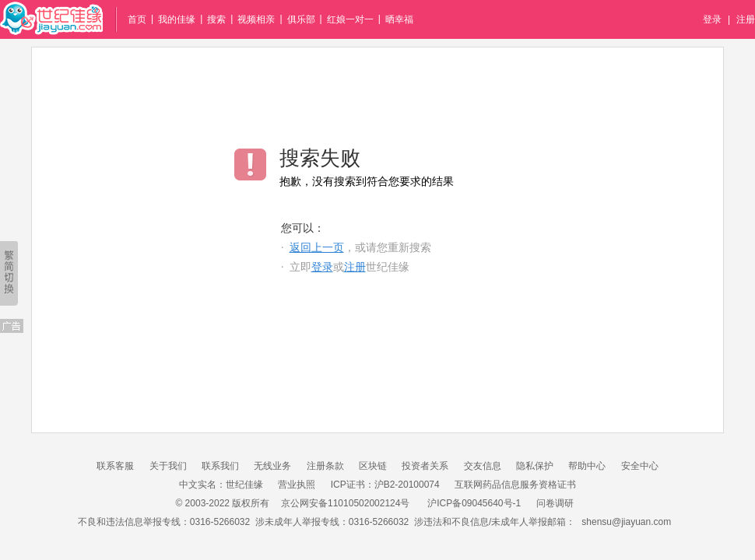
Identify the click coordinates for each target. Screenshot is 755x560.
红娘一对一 (350, 19)
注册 (746, 19)
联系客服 (115, 466)
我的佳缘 (177, 19)
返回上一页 (317, 248)
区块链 (373, 466)
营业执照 (297, 485)
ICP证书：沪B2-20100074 (385, 485)
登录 (712, 19)
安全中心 (640, 466)
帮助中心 (587, 466)
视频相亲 (256, 19)
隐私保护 (535, 466)
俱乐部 (301, 19)
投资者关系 (425, 466)
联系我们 (220, 466)
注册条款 (325, 466)
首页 (137, 19)
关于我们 (168, 466)
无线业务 (272, 466)
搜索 (216, 19)
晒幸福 (399, 19)
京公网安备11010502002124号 (345, 503)
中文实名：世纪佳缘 (221, 485)
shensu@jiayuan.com (626, 522)
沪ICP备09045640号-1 (474, 503)
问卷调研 (555, 503)
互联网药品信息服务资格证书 (515, 485)
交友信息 (483, 466)
